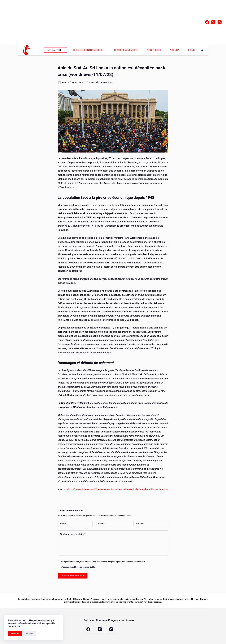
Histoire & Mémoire (126, 50)
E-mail (102, 524)
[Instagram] (220, 22)
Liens (191, 50)
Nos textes (154, 50)
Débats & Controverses (90, 50)
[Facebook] (207, 22)
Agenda (175, 50)
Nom (63, 524)
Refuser (29, 633)
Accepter (15, 633)
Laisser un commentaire (73, 576)
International (107, 82)
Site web (140, 524)
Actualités (56, 50)
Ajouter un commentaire (73, 534)
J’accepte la (78, 567)
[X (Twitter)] (213, 22)
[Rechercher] (202, 50)
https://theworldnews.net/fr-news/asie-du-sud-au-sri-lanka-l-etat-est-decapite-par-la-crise (117, 489)
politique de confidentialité (83, 567)
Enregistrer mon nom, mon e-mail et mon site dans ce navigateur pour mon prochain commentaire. (104, 562)
